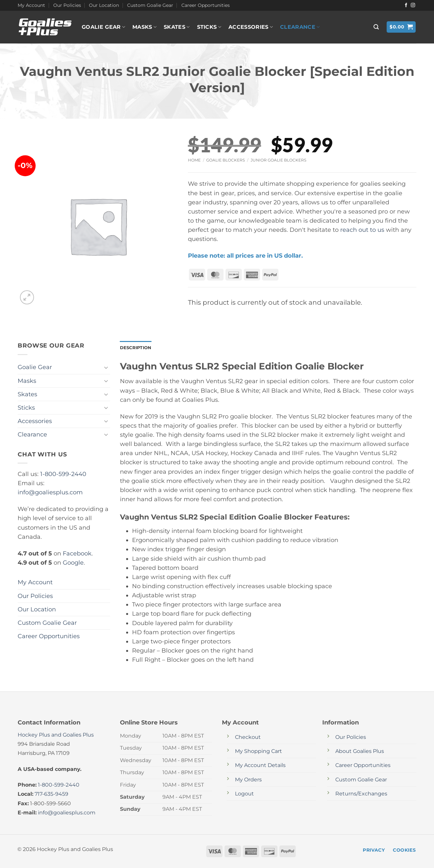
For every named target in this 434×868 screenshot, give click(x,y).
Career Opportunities (206, 5)
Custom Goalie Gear (150, 5)
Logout (244, 794)
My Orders (248, 780)
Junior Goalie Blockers (278, 160)
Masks (144, 27)
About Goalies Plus (360, 752)
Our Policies (67, 5)
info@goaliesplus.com (50, 492)
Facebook (77, 553)
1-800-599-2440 (63, 474)
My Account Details (260, 766)
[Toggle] (106, 367)
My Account (31, 5)
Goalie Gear (103, 27)
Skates (177, 27)
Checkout (248, 738)
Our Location (104, 5)
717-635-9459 (51, 795)
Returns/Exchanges (361, 794)
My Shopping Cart (259, 752)
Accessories (251, 27)
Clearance (300, 27)
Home (194, 160)
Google (73, 562)
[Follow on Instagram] (413, 5)
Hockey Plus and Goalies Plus (56, 735)
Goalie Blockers (225, 160)
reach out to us (362, 230)
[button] (376, 27)
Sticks (209, 27)
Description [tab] (137, 348)
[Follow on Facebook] (406, 5)
